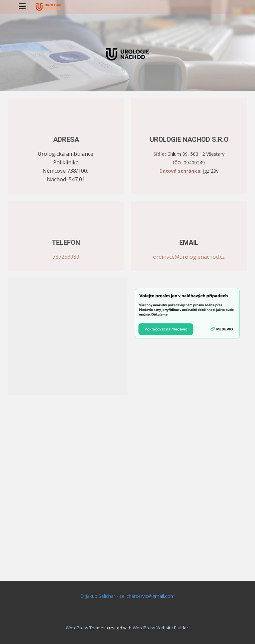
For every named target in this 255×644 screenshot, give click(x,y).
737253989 (66, 257)
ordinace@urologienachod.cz (189, 257)
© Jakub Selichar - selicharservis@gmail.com (127, 596)
